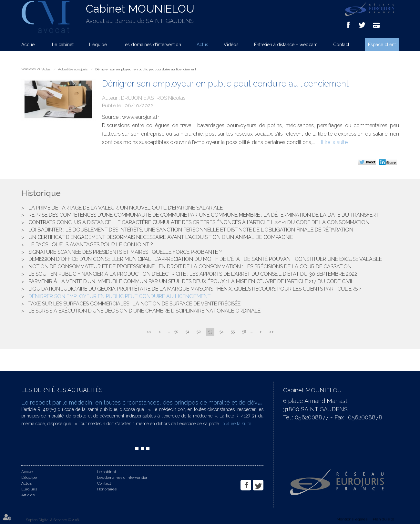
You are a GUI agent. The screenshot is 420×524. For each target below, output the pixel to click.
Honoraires (107, 489)
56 (244, 332)
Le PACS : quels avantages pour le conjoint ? (91, 245)
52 (199, 332)
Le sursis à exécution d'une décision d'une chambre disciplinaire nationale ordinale (144, 311)
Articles (28, 495)
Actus (202, 45)
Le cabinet (63, 45)
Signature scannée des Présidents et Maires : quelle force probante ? (125, 252)
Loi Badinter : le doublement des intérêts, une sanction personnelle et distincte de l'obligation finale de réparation (191, 230)
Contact (341, 45)
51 (187, 332)
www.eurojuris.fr (141, 117)
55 (233, 332)
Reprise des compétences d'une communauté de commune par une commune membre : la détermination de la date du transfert (204, 215)
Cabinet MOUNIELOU (140, 9)
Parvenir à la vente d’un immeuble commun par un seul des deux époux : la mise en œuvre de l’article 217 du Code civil (191, 281)
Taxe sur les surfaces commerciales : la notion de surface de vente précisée (134, 304)
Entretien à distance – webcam (286, 45)
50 (176, 332)
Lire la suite (335, 142)
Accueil (29, 45)
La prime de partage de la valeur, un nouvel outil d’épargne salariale (126, 208)
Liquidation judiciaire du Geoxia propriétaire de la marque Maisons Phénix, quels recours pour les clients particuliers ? (195, 289)
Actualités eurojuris (73, 69)
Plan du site (384, 519)
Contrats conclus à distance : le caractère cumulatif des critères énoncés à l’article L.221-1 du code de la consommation (199, 222)
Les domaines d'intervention (152, 45)
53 (210, 332)
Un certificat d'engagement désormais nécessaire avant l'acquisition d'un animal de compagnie (161, 237)
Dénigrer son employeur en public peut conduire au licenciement (146, 69)
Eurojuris (29, 489)
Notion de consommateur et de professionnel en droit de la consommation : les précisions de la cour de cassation (190, 267)
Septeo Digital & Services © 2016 (52, 520)
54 (221, 332)
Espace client (382, 45)
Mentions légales (352, 519)
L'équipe (98, 45)
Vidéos (231, 45)
